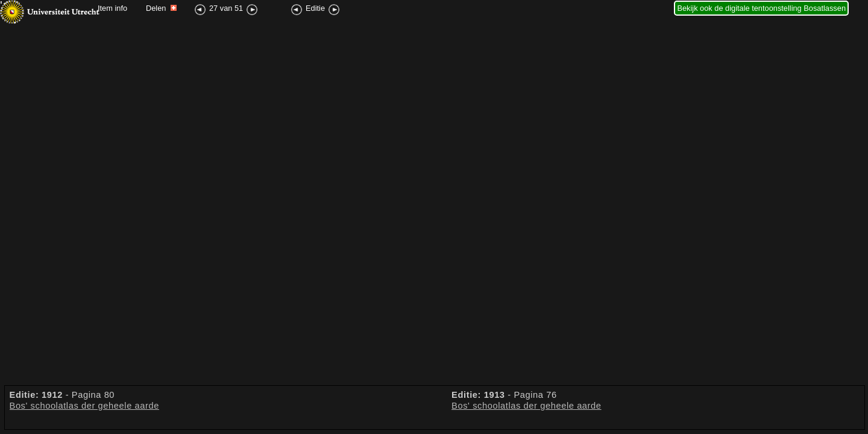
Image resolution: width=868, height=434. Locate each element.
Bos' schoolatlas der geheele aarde (84, 406)
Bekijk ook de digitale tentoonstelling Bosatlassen (761, 8)
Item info (112, 8)
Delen (161, 8)
